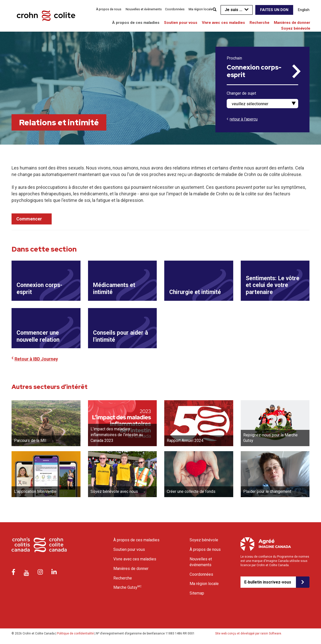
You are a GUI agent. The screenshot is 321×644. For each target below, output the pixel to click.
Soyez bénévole (296, 28)
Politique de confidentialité (75, 634)
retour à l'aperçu (244, 119)
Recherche (259, 23)
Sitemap (197, 593)
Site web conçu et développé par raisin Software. (249, 634)
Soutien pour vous (181, 23)
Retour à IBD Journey (36, 359)
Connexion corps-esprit (254, 71)
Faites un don (274, 10)
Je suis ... (233, 10)
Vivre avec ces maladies (223, 23)
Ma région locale (200, 9)
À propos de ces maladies (136, 23)
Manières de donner (292, 23)
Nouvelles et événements (201, 562)
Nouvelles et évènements (144, 9)
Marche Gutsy (127, 588)
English (304, 10)
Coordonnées (175, 9)
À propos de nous (109, 9)
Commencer (29, 219)
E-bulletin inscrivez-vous (268, 582)
